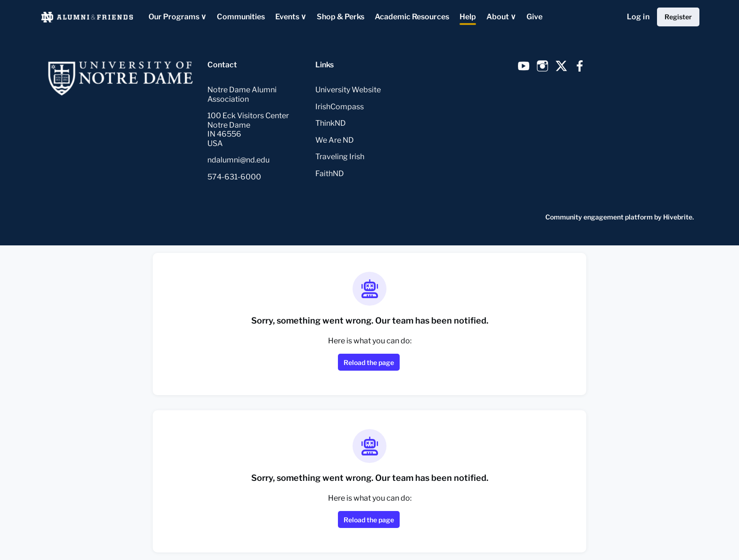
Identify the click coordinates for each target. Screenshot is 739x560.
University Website (348, 90)
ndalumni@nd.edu (238, 160)
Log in (638, 17)
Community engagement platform (599, 217)
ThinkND (331, 123)
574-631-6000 (234, 177)
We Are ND (335, 140)
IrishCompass (340, 107)
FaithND (330, 174)
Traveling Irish (340, 157)
